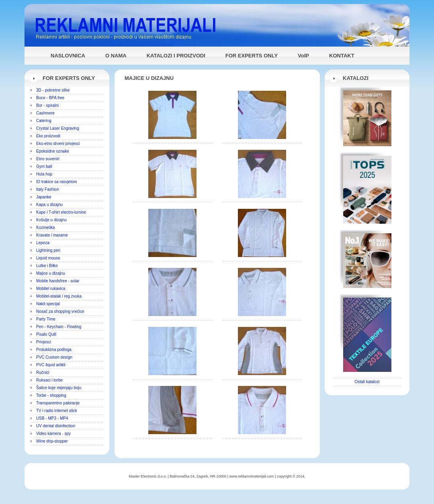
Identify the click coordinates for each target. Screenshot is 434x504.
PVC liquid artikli (51, 365)
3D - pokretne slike (53, 90)
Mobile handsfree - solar (58, 281)
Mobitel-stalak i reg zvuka (59, 296)
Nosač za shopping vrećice (60, 311)
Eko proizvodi (48, 136)
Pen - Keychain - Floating (59, 327)
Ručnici (43, 372)
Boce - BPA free (50, 98)
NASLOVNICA (68, 56)
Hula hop (44, 174)
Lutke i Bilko (47, 266)
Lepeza (43, 243)
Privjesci (44, 342)
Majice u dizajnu (51, 273)
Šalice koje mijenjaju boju (59, 388)
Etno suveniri (48, 159)
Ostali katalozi (367, 382)
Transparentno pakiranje (58, 403)
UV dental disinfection (56, 426)
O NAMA (116, 56)
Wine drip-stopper (52, 441)
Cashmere (45, 113)
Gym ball (44, 166)
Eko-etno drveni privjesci (58, 144)
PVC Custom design (54, 357)
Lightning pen (48, 250)
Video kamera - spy (53, 434)
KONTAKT (342, 56)
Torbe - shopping (51, 395)
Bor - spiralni (47, 105)
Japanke (44, 197)
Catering (44, 121)
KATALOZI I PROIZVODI (176, 56)
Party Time (46, 319)
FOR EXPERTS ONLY (252, 56)
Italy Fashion (48, 189)
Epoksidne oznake (53, 151)
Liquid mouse (48, 258)
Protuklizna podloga (54, 350)
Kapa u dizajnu (49, 205)
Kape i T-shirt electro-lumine (61, 212)
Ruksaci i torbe (49, 380)
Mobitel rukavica (51, 289)
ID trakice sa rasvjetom (57, 182)
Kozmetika (46, 228)
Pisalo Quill (46, 334)
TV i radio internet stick (57, 411)
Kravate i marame (52, 235)
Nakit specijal (48, 304)
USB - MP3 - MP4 (52, 418)
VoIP (303, 56)
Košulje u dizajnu (51, 220)
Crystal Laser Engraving (58, 128)
